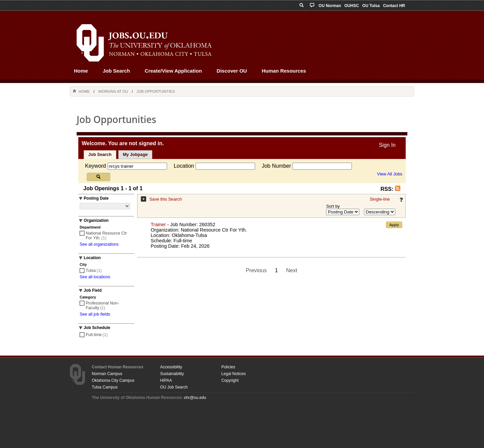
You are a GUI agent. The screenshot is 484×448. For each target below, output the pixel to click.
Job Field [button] (93, 290)
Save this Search (166, 199)
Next (292, 270)
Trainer (158, 225)
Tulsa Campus (105, 387)
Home (81, 71)
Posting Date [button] (96, 198)
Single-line (380, 199)
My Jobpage (135, 154)
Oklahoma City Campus (113, 380)
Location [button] (92, 258)
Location (185, 166)
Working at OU (113, 91)
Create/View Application (173, 71)
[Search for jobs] (98, 177)
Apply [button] (394, 225)
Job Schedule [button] (97, 328)
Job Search (116, 71)
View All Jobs (390, 174)
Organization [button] (96, 220)
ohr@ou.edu (195, 398)
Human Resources (284, 71)
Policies (228, 367)
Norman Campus (107, 374)
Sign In (387, 145)
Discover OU (232, 71)
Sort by (333, 206)
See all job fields (95, 314)
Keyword (96, 166)
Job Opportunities (156, 91)
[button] (398, 189)
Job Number (277, 166)
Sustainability (172, 374)
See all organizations (99, 244)
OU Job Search (174, 387)
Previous (256, 270)
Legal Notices (233, 374)
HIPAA (166, 380)
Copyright (230, 380)
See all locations (95, 277)
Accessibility (171, 367)
